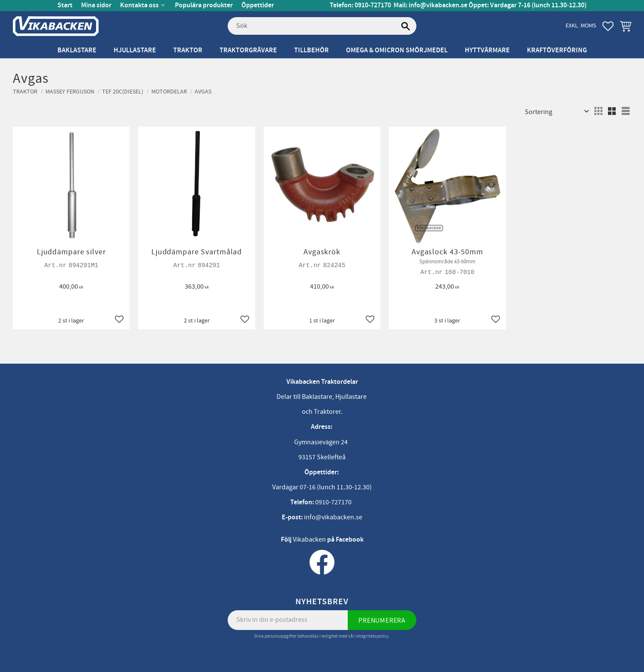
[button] (608, 26)
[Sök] (406, 26)
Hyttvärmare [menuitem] (487, 50)
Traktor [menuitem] (188, 50)
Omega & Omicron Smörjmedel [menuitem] (397, 50)
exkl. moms (581, 26)
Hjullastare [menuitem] (135, 50)
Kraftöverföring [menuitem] (557, 50)
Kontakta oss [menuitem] (139, 5)
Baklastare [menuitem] (77, 50)
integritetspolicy (372, 636)
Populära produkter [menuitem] (204, 5)
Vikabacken (309, 539)
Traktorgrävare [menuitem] (248, 50)
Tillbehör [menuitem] (311, 50)
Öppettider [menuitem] (258, 5)
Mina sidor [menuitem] (96, 5)
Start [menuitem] (65, 5)
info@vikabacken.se (438, 5)
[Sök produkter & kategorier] (322, 26)
